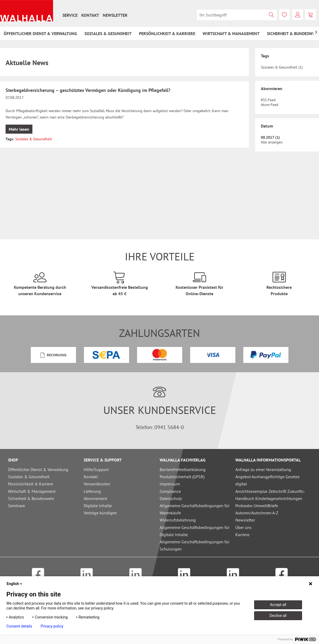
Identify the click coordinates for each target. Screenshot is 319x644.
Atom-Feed (270, 105)
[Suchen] (271, 15)
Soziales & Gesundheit (33, 139)
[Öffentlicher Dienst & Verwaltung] (40, 33)
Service (70, 15)
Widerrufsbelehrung (178, 520)
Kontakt (90, 15)
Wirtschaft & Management (32, 491)
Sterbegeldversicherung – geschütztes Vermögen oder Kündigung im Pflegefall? (88, 90)
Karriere (242, 535)
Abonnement (95, 498)
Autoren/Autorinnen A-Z (257, 513)
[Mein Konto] (297, 15)
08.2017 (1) (270, 137)
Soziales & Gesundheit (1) (282, 67)
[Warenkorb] (311, 15)
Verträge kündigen (100, 513)
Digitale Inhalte (98, 506)
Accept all (278, 605)
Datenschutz (171, 498)
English (15, 584)
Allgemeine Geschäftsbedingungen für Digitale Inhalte (195, 531)
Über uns (243, 527)
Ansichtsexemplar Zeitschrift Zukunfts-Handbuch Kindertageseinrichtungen (270, 495)
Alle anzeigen (272, 142)
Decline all (278, 616)
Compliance (170, 491)
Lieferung (92, 491)
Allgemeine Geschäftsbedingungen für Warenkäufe (195, 509)
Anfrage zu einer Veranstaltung (263, 469)
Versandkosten (97, 484)
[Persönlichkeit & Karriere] (167, 33)
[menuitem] (70, 15)
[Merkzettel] (284, 15)
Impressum (170, 484)
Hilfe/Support (96, 469)
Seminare (16, 506)
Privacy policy (52, 626)
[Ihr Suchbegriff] (237, 15)
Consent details (19, 626)
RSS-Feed (268, 100)
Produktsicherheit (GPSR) (182, 477)
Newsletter (115, 15)
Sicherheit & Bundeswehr (31, 498)
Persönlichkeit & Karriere (31, 484)
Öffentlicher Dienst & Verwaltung (38, 469)
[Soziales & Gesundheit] (108, 33)
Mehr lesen (19, 129)
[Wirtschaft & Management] (231, 33)
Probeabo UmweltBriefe (257, 506)
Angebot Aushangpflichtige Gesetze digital (267, 480)
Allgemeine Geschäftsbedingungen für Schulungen (195, 545)
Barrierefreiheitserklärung (183, 469)
